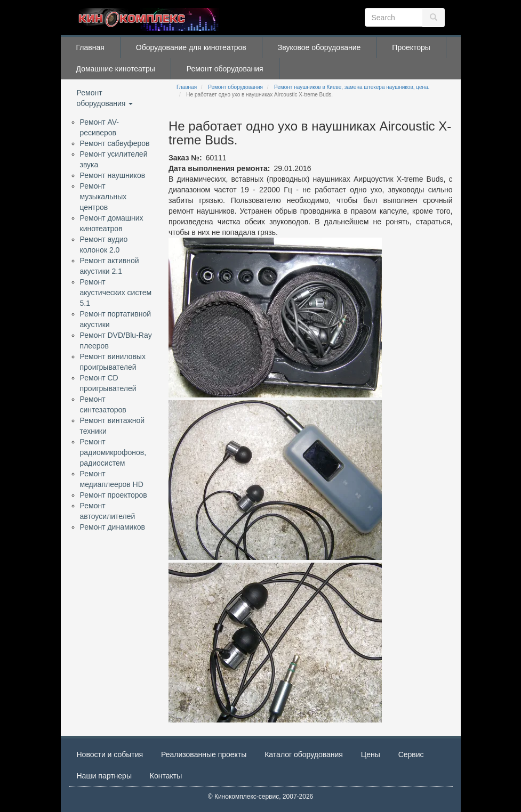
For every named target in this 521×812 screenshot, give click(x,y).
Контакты (166, 776)
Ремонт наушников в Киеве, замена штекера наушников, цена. (352, 87)
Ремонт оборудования (225, 69)
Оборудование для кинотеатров (191, 47)
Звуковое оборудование (319, 47)
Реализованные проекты (204, 754)
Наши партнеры (104, 776)
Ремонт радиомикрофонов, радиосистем (113, 452)
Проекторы (411, 47)
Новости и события (110, 754)
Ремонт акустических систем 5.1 (116, 293)
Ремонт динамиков (113, 527)
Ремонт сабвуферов (115, 143)
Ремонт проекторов (114, 495)
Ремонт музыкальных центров (103, 197)
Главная (90, 47)
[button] (275, 318)
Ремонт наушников (113, 175)
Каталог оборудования (304, 754)
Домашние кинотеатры (116, 69)
